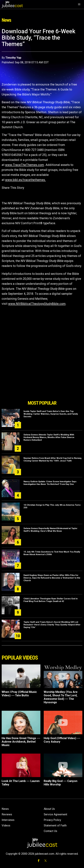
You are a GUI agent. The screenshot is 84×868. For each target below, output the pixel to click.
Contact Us (50, 831)
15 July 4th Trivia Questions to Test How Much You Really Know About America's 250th (52, 553)
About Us (49, 809)
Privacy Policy (52, 820)
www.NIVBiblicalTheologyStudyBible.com (37, 304)
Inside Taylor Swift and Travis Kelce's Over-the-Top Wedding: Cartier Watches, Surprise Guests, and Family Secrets (51, 414)
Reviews (7, 814)
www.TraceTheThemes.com (25, 165)
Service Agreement (55, 814)
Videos (6, 825)
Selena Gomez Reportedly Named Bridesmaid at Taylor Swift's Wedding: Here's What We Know (50, 530)
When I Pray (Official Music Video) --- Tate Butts (19, 694)
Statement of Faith (55, 825)
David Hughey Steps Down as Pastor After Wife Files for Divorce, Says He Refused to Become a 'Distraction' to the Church (52, 578)
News (5, 809)
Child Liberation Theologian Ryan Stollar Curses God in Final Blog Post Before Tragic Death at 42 (51, 600)
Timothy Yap (13, 58)
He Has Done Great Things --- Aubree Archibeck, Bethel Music (21, 742)
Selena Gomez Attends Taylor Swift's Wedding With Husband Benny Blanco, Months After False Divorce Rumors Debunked (49, 437)
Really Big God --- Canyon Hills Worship (61, 783)
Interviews (8, 820)
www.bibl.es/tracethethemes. (25, 180)
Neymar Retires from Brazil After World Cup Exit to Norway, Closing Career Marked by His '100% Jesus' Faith (53, 459)
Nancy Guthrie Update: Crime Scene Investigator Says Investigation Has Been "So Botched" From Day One (50, 483)
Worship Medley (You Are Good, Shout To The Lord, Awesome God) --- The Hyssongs (61, 697)
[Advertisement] (42, 383)
